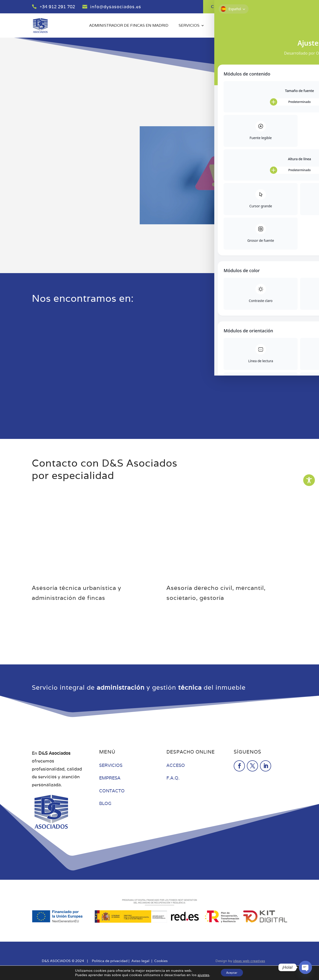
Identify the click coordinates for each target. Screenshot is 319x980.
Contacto (276, 26)
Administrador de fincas (124, 816)
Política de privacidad (110, 961)
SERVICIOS (111, 765)
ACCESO (176, 765)
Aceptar (232, 972)
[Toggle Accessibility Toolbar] (309, 480)
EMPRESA (110, 778)
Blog (249, 26)
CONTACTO (112, 791)
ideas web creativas (249, 961)
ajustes (201, 975)
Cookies (161, 961)
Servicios (189, 26)
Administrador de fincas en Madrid (129, 26)
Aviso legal (140, 961)
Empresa (224, 26)
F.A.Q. (173, 778)
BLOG (105, 803)
